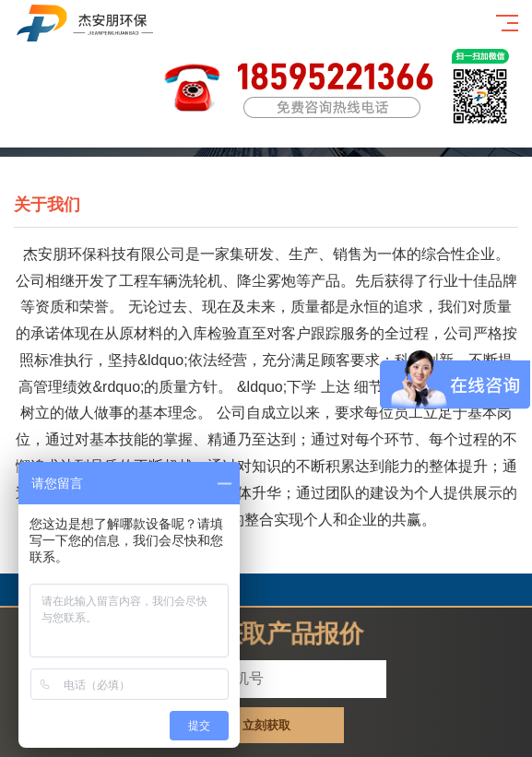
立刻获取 (266, 725)
